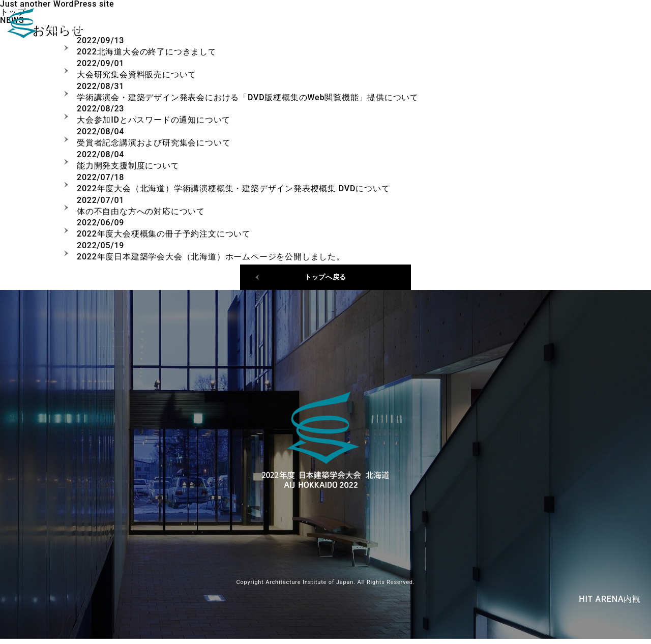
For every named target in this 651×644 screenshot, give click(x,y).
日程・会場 (554, 25)
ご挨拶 (606, 25)
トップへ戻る (326, 280)
